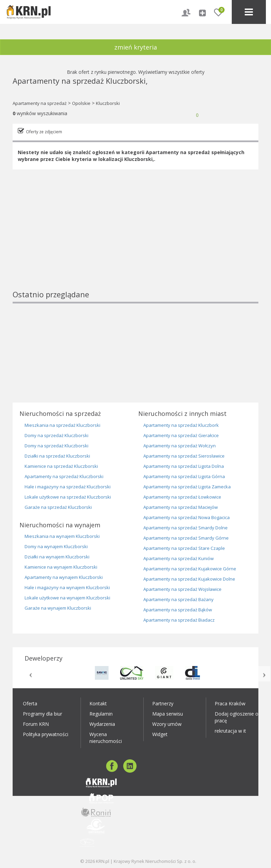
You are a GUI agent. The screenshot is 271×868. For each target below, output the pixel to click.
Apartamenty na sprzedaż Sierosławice (184, 456)
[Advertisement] (135, 241)
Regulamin (101, 714)
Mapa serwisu (168, 714)
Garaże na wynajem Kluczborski (58, 608)
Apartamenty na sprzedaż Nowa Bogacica (187, 517)
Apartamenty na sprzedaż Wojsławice (182, 589)
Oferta (30, 703)
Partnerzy (163, 703)
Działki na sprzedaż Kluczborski (57, 456)
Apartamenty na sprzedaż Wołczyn (180, 446)
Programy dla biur (42, 714)
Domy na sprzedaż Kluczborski (56, 435)
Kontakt (98, 703)
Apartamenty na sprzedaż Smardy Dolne (186, 528)
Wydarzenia (102, 724)
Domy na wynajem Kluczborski (56, 546)
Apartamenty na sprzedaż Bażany (179, 599)
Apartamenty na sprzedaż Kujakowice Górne (190, 569)
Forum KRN (36, 724)
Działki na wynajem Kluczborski (57, 557)
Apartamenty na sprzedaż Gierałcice (181, 435)
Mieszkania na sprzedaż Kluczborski (62, 425)
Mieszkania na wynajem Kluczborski (62, 536)
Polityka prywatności (46, 734)
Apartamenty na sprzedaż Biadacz (179, 620)
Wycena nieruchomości (106, 738)
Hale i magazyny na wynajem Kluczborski (67, 587)
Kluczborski (108, 103)
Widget (160, 734)
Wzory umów (167, 724)
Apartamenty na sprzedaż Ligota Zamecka (187, 487)
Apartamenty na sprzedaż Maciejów (181, 507)
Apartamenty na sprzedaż (40, 103)
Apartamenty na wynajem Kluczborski (64, 577)
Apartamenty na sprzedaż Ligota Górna (184, 476)
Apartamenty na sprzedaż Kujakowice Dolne (189, 579)
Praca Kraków (230, 703)
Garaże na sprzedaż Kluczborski (58, 507)
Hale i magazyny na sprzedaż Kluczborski (68, 487)
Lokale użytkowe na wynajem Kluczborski (67, 598)
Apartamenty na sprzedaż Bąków (178, 610)
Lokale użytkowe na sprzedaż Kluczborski (68, 497)
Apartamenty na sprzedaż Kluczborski (64, 476)
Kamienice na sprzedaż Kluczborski (61, 466)
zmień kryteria (136, 47)
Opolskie (81, 103)
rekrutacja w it (230, 731)
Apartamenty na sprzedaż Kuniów (179, 558)
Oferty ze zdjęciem (44, 132)
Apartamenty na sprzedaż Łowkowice (182, 497)
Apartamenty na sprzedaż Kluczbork (181, 425)
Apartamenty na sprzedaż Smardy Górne (186, 538)
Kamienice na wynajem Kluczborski (61, 567)
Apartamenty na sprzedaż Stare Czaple (184, 548)
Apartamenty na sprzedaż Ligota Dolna (184, 466)
